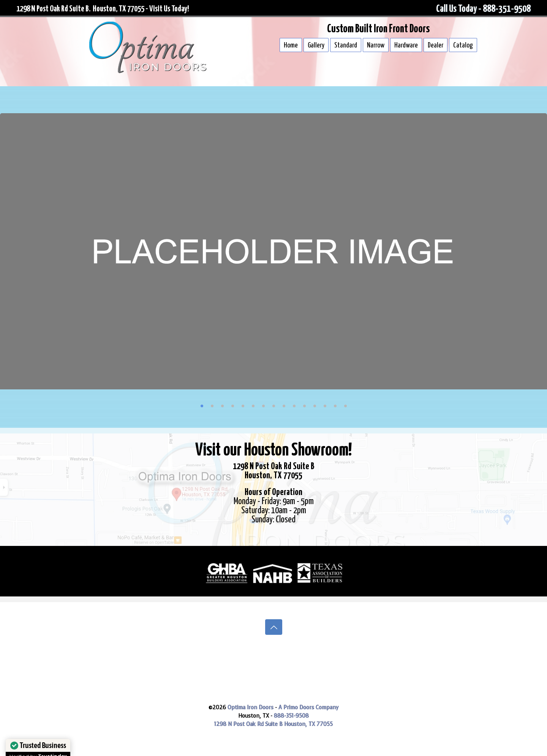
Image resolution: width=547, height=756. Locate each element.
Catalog (463, 45)
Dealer (436, 45)
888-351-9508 (291, 716)
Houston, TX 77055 (308, 724)
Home (291, 45)
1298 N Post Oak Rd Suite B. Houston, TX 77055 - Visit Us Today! (103, 9)
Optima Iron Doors (251, 708)
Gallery (316, 45)
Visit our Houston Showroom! (273, 451)
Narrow (376, 45)
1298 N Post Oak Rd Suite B (249, 724)
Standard (346, 45)
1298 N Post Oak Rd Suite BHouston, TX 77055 (274, 471)
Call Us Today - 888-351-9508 (483, 9)
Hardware (406, 45)
